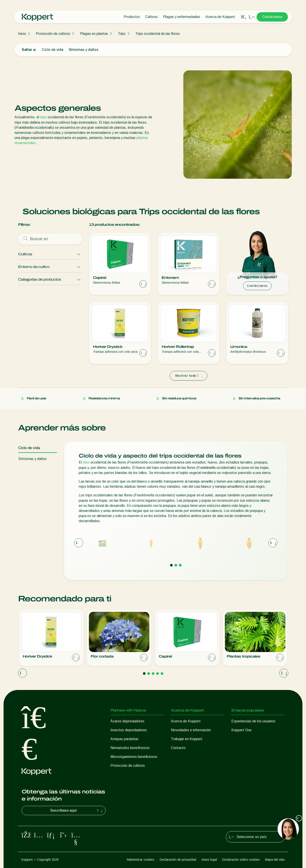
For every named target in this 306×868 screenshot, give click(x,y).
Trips (122, 34)
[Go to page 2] (176, 565)
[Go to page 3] (180, 565)
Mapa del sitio (275, 860)
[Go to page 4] (158, 674)
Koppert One (241, 730)
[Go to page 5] (162, 674)
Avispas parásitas (124, 739)
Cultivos (152, 17)
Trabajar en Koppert (187, 739)
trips (43, 117)
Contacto (178, 748)
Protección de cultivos (53, 34)
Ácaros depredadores (127, 721)
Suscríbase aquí (77, 811)
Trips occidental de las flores (158, 34)
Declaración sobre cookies (241, 860)
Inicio (22, 34)
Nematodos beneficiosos (130, 748)
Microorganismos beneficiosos (134, 757)
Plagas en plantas (94, 34)
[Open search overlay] (244, 17)
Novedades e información (191, 730)
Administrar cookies (141, 860)
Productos (132, 17)
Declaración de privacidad (178, 860)
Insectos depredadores (129, 730)
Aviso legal (209, 860)
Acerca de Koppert (220, 17)
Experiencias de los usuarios (253, 721)
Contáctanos (272, 17)
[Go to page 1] (171, 565)
